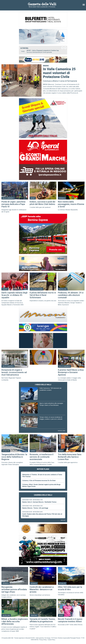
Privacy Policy (43, 640)
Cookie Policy (51, 640)
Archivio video (62, 431)
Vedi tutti (63, 520)
